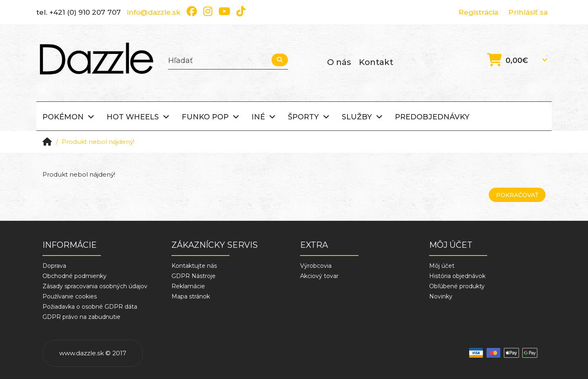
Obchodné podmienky (75, 276)
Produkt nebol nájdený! (98, 142)
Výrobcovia (316, 266)
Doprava (54, 266)
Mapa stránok (191, 296)
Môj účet (442, 266)
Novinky (441, 296)
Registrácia (478, 12)
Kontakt (376, 62)
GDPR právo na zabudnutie (81, 317)
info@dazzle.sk (154, 12)
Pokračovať (517, 195)
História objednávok (457, 276)
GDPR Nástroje (194, 276)
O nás (339, 62)
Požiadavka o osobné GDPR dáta (90, 307)
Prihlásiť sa (528, 12)
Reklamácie (188, 286)
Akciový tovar (319, 276)
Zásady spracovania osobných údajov (95, 286)
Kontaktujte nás (194, 266)
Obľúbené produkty (457, 286)
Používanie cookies (70, 296)
